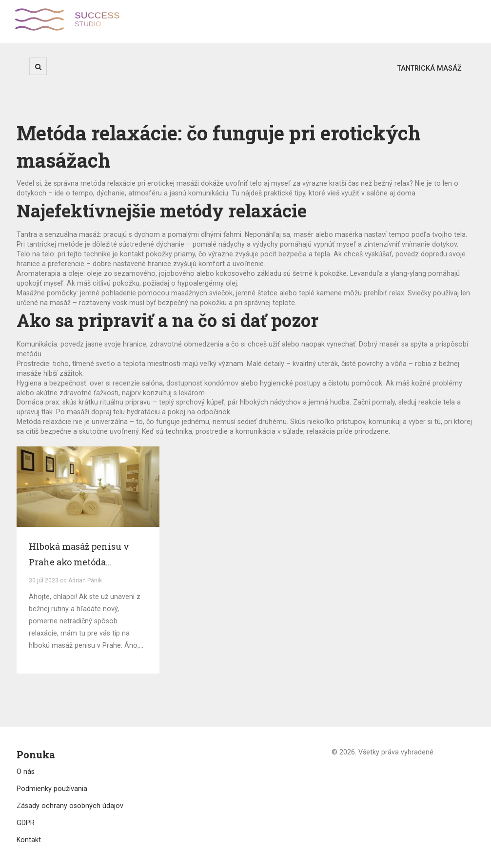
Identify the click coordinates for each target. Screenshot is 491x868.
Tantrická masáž (430, 68)
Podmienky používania (52, 789)
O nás (26, 772)
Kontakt (29, 840)
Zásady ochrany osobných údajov (70, 806)
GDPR (26, 823)
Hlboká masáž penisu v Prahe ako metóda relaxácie (79, 555)
